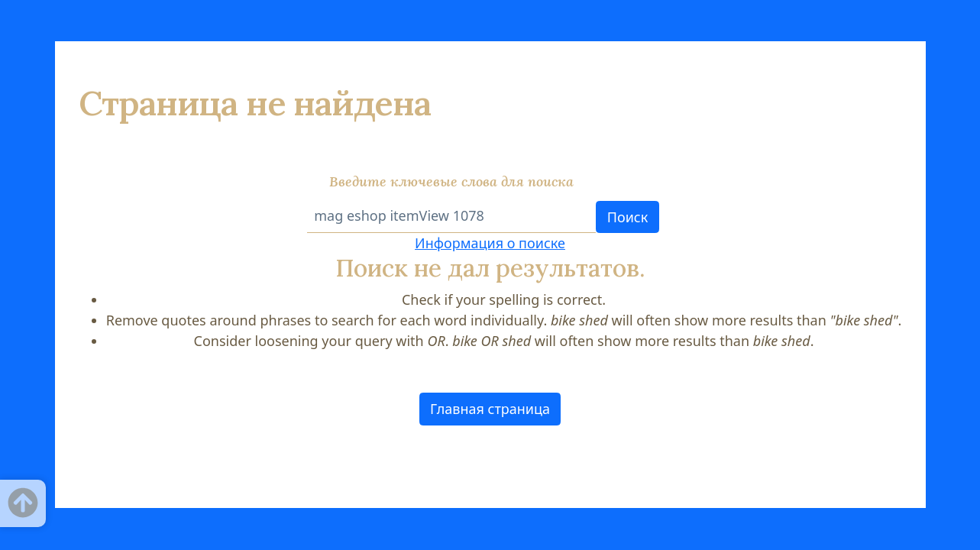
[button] (490, 409)
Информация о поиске (490, 243)
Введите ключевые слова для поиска (451, 181)
